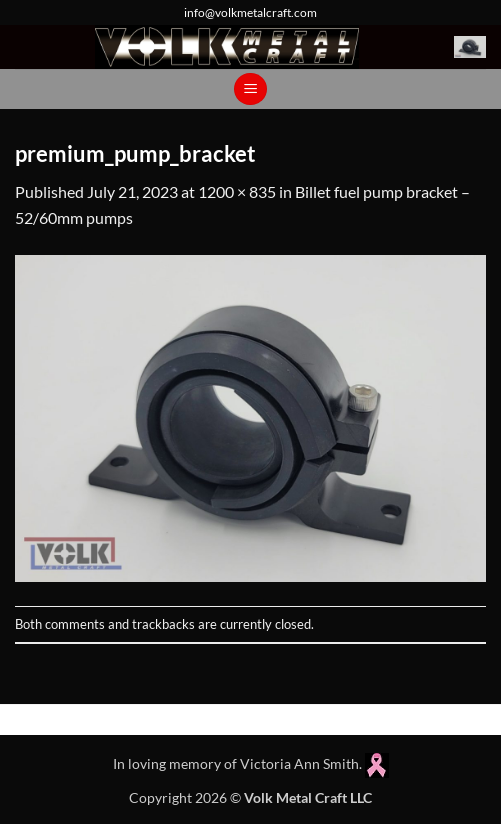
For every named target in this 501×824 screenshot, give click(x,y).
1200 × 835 (237, 191)
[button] (470, 47)
